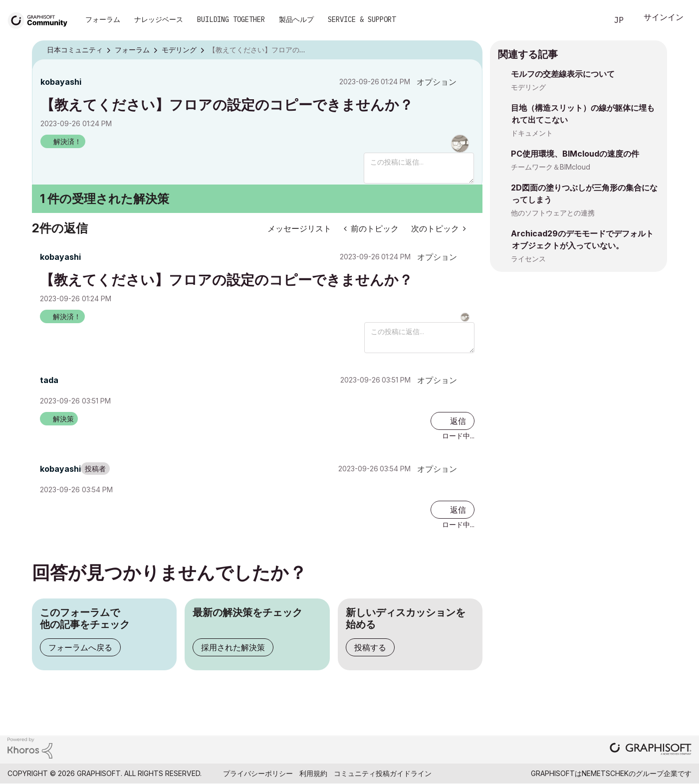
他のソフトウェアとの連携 (553, 213)
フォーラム (103, 19)
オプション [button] (437, 82)
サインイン (664, 18)
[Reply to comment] (453, 421)
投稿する (370, 647)
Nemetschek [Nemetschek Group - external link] (605, 773)
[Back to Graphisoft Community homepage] (41, 19)
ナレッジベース (159, 19)
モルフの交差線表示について (563, 74)
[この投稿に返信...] (419, 168)
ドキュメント (532, 133)
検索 (589, 20)
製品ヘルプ (296, 19)
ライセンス (528, 259)
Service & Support (362, 19)
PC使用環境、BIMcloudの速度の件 (575, 154)
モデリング (528, 87)
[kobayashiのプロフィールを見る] (61, 82)
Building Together (231, 19)
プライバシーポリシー (258, 773)
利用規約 (313, 773)
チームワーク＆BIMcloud (551, 167)
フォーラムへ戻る (80, 647)
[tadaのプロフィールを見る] (49, 380)
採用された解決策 (233, 647)
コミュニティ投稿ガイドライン (383, 773)
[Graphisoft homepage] (651, 750)
